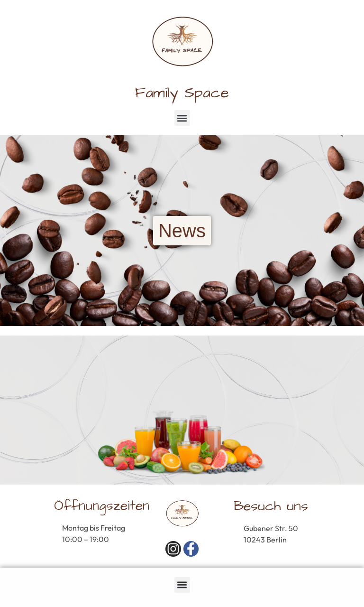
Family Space (182, 93)
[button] (182, 118)
